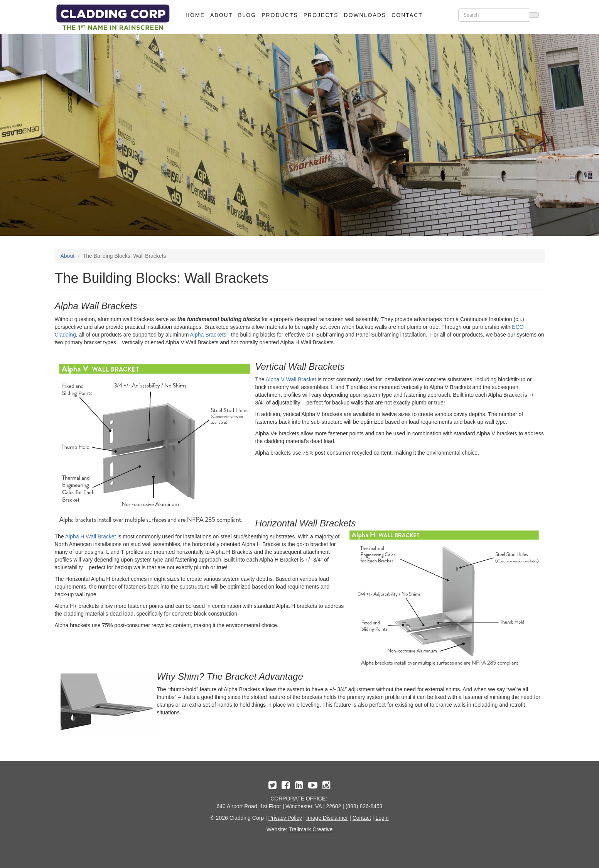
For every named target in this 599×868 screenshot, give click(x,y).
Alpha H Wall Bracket (91, 536)
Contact (407, 15)
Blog (247, 15)
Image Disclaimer (327, 818)
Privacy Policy (285, 818)
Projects (321, 15)
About (221, 15)
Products (280, 15)
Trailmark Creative (311, 829)
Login (382, 818)
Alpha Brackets (208, 335)
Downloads (365, 15)
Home (195, 15)
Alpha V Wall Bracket (291, 379)
